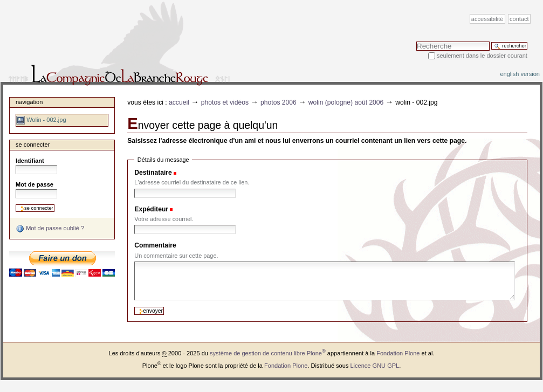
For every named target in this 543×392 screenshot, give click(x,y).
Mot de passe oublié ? (50, 229)
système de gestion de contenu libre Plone (268, 353)
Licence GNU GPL (374, 366)
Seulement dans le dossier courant (482, 56)
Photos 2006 (279, 102)
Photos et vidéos (225, 102)
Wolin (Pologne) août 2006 (346, 102)
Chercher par (416, 41)
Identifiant (30, 161)
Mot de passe (35, 184)
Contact (519, 19)
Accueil (179, 102)
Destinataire (153, 173)
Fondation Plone (398, 353)
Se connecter (33, 145)
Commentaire (155, 245)
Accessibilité (487, 19)
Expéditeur (151, 209)
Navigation (29, 102)
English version (520, 74)
